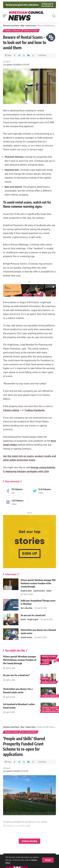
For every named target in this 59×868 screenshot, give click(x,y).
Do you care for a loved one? (33, 616)
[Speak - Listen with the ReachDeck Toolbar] (51, 37)
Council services (13, 32)
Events (49, 592)
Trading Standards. (35, 411)
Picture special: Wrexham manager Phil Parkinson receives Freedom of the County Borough (38, 584)
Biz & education (27, 609)
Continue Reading (29, 842)
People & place (31, 32)
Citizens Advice (11, 411)
